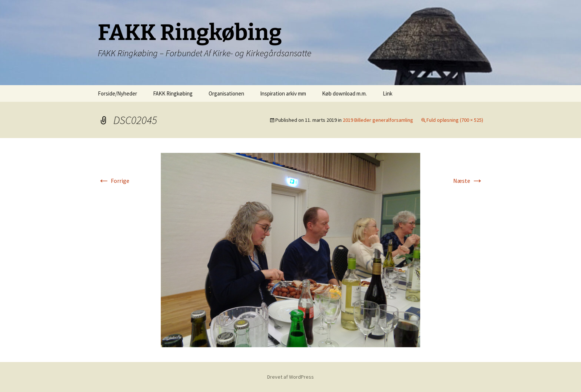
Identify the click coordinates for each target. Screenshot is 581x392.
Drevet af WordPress (290, 377)
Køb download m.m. (344, 93)
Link (388, 93)
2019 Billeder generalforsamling (378, 120)
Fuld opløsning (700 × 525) (455, 120)
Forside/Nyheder (117, 93)
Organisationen (226, 93)
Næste (468, 181)
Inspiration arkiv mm (283, 93)
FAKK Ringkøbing (173, 93)
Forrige (114, 181)
